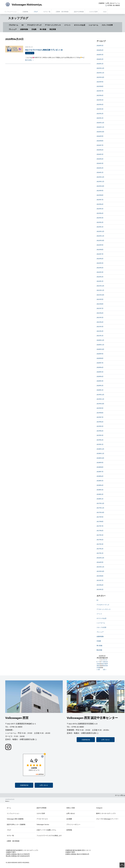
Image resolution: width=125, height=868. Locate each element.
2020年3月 (100, 381)
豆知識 (34, 29)
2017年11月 (100, 508)
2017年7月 (100, 526)
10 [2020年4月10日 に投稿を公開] (104, 662)
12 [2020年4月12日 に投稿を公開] (107, 662)
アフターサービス (42, 819)
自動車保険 (24, 29)
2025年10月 (100, 77)
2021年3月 (100, 327)
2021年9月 (100, 299)
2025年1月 (100, 118)
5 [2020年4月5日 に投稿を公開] (107, 660)
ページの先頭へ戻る (122, 865)
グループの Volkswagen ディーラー (107, 819)
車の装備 (43, 29)
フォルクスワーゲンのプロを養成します (49, 835)
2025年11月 (100, 73)
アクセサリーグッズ (34, 25)
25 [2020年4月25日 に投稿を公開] (105, 666)
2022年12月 (100, 231)
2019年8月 (100, 413)
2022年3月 (100, 272)
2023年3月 (100, 218)
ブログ (9, 830)
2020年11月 (100, 345)
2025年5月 (100, 100)
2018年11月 (100, 453)
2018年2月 (100, 494)
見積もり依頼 (71, 808)
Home (7, 801)
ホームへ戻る (120, 795)
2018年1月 (100, 499)
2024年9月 (100, 136)
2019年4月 (100, 431)
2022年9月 (100, 245)
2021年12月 (100, 286)
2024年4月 (100, 159)
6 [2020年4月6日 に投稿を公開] (97, 662)
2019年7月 (100, 417)
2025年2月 (100, 114)
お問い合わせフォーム (113, 3)
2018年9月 (100, 462)
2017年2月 (100, 549)
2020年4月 (100, 376)
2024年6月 (100, 150)
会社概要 (69, 819)
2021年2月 (100, 331)
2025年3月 (100, 109)
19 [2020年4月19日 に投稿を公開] (107, 664)
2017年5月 (100, 535)
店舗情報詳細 (24, 785)
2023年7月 (100, 200)
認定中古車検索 (42, 808)
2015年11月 (100, 567)
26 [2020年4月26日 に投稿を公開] (107, 666)
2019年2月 (100, 440)
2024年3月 (100, 163)
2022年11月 (100, 236)
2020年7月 (100, 363)
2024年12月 (100, 123)
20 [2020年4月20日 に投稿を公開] (97, 666)
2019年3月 (100, 435)
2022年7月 (100, 254)
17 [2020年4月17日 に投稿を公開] (104, 664)
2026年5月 (100, 45)
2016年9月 (100, 562)
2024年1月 (100, 172)
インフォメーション (13, 813)
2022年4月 (100, 268)
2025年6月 (100, 95)
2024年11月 (100, 127)
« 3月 (98, 670)
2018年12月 (100, 449)
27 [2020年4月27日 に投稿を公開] (97, 668)
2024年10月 (100, 132)
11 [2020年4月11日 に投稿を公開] (105, 662)
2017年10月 (100, 512)
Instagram (99, 808)
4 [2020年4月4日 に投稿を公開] (105, 660)
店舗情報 (101, 3)
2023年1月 (100, 227)
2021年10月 (100, 295)
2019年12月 (100, 395)
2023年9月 (100, 191)
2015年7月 (100, 580)
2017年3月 (100, 544)
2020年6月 (100, 367)
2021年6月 (100, 313)
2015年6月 (100, 585)
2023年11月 (100, 181)
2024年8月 (100, 141)
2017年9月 (100, 517)
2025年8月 (100, 86)
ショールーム (93, 25)
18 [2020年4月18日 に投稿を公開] (105, 664)
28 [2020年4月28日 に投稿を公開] (99, 668)
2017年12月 (100, 503)
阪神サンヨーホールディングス (106, 813)
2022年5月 (100, 263)
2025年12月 (100, 68)
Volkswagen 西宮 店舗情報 (15, 819)
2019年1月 (100, 444)
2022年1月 (100, 281)
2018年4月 (100, 485)
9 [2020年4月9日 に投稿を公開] (102, 662)
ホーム (9, 808)
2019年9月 (100, 408)
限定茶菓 (53, 29)
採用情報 (69, 830)
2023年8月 (100, 195)
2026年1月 (100, 64)
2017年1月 (100, 553)
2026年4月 (100, 50)
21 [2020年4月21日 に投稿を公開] (99, 666)
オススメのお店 (80, 25)
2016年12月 (100, 558)
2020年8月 (100, 358)
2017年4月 (100, 540)
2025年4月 (100, 104)
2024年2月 (100, 168)
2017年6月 (100, 531)
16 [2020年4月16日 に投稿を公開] (102, 664)
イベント (67, 25)
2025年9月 (100, 82)
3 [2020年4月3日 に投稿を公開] (103, 660)
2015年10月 (100, 571)
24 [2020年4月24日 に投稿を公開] (104, 666)
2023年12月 (100, 177)
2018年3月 (100, 490)
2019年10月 (100, 404)
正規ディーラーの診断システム (46, 830)
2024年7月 (100, 145)
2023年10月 (100, 186)
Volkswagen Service (43, 824)
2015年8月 (100, 576)
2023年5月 (100, 209)
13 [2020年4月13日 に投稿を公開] (97, 664)
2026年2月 (100, 59)
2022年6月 (100, 259)
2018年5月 (100, 481)
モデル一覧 (10, 835)
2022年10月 (100, 240)
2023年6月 (100, 204)
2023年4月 (100, 213)
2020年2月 (100, 385)
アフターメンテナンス (53, 25)
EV (23, 25)
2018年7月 (100, 472)
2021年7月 (100, 308)
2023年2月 (100, 222)
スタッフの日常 (107, 25)
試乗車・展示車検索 (13, 841)
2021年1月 (100, 336)
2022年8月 (100, 250)
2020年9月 (100, 354)
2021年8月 (100, 304)
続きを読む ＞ (29, 60)
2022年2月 (100, 277)
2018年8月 (100, 467)
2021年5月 (100, 317)
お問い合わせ (44, 785)
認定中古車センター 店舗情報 (16, 824)
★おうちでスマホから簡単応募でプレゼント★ (44, 50)
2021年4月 (100, 322)
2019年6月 (100, 422)
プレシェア (13, 29)
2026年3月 (100, 55)
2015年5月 (100, 589)
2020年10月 (100, 349)
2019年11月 (100, 399)
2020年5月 (100, 372)
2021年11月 (100, 290)
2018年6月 (100, 476)
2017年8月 (100, 521)
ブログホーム (13, 25)
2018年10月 (100, 458)
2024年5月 (100, 154)
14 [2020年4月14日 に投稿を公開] (99, 664)
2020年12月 (100, 340)
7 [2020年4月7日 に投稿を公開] (99, 662)
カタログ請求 (41, 813)
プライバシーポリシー (73, 824)
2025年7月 (100, 91)
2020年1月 (100, 390)
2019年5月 (100, 426)
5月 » (105, 670)
